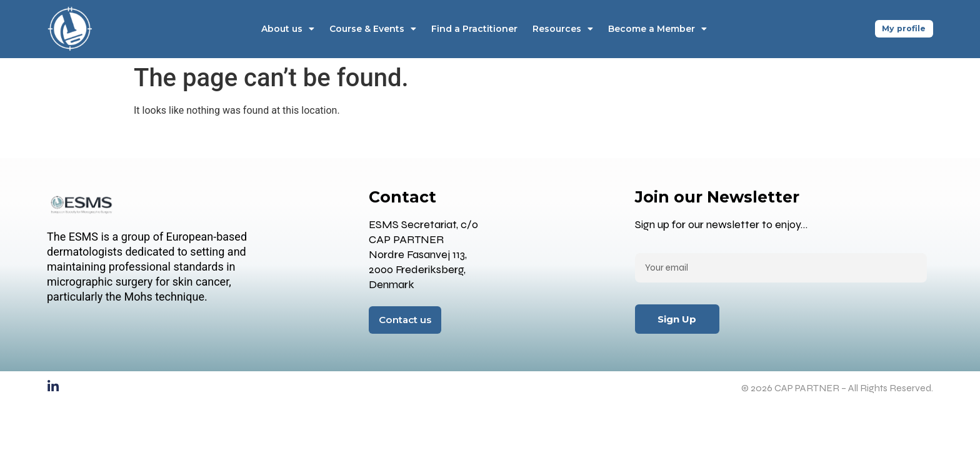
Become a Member (656, 29)
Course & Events (371, 29)
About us (286, 29)
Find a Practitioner (472, 29)
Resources (561, 29)
